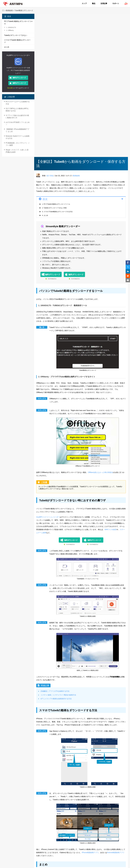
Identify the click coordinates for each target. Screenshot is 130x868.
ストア (84, 3)
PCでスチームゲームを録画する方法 (18, 103)
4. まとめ (45, 215)
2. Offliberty (10, 30)
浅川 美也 (50, 176)
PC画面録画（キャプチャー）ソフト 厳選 (18, 144)
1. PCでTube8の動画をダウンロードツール (56, 204)
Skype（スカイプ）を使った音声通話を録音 (17, 151)
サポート (116, 3)
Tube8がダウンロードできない (16, 35)
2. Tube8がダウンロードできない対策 (54, 208)
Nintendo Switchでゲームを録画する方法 (17, 137)
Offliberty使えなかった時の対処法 (100, 472)
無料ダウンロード (19, 78)
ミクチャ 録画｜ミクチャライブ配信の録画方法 (58, 695)
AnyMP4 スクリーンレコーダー (18, 55)
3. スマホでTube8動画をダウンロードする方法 (57, 212)
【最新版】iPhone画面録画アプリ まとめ (17, 130)
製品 (94, 3)
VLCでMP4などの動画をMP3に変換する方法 (17, 110)
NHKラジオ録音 (111, 530)
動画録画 (9, 10)
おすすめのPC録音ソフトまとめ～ (18, 123)
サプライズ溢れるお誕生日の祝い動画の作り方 (17, 117)
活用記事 (104, 3)
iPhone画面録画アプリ (90, 853)
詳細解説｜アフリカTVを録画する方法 (55, 691)
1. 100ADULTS (11, 27)
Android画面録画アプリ (116, 853)
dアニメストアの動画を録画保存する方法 (56, 699)
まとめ (7, 47)
